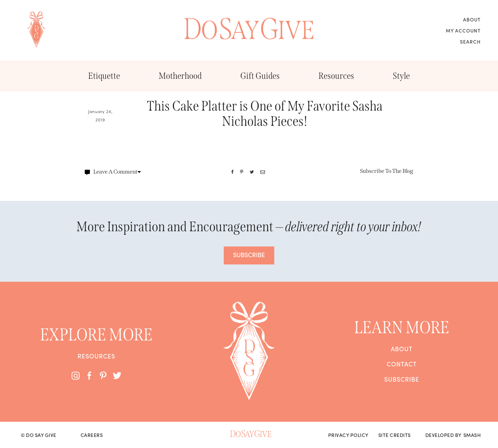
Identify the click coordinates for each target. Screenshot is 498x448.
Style (401, 76)
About (472, 19)
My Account (463, 30)
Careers (92, 435)
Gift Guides (260, 76)
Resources (336, 76)
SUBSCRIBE (249, 255)
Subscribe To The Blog (387, 171)
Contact (402, 364)
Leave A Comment (113, 172)
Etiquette (104, 76)
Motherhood (180, 76)
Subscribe (402, 379)
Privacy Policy (348, 435)
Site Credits (395, 435)
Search (470, 41)
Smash (472, 435)
